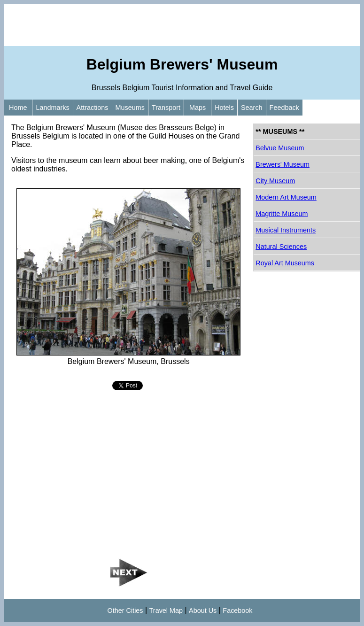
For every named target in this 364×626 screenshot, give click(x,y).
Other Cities (125, 611)
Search (252, 108)
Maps (197, 108)
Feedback (284, 108)
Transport (166, 108)
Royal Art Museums (285, 263)
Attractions (93, 108)
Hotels (224, 108)
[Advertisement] (182, 25)
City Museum (275, 181)
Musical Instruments (286, 230)
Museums (130, 108)
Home (18, 108)
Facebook (237, 611)
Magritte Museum (282, 214)
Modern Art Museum (286, 197)
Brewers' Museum (283, 164)
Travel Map (166, 611)
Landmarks (52, 108)
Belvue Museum (280, 148)
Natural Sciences (281, 247)
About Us (203, 611)
